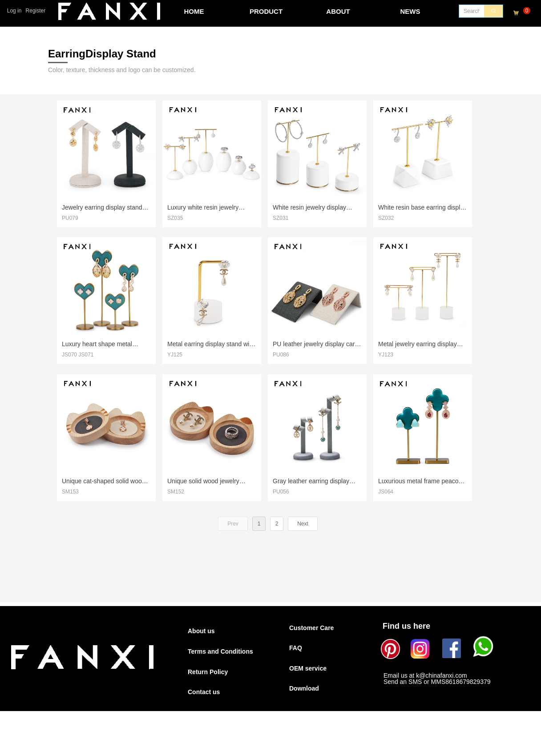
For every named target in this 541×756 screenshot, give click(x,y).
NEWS (410, 11)
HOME (194, 11)
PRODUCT (266, 11)
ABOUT (338, 11)
